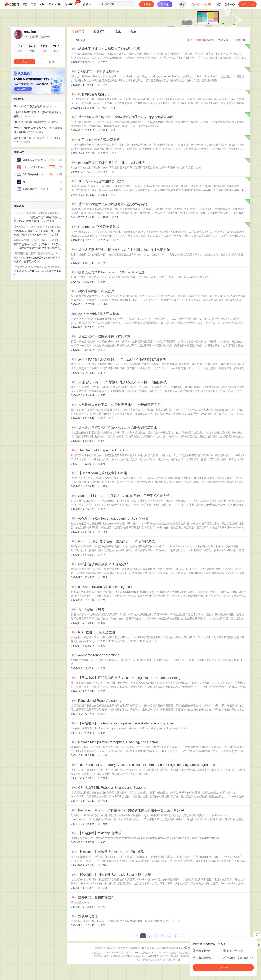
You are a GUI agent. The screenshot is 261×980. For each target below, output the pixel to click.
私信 (51, 62)
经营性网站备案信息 (180, 953)
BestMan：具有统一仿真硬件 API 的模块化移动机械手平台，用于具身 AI (128, 810)
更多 (87, 4)
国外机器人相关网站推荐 (93, 897)
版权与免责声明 (182, 956)
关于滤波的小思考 (88, 610)
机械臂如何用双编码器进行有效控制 (101, 337)
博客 (25, 4)
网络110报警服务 (112, 956)
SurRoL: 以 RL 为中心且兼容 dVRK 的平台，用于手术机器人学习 (122, 496)
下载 (33, 4)
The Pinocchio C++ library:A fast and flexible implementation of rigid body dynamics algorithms (143, 765)
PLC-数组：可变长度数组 (93, 632)
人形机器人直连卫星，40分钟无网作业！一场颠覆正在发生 (117, 405)
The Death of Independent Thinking (100, 450)
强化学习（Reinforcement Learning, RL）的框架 (110, 519)
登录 (182, 4)
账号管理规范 (166, 956)
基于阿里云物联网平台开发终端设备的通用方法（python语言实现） (124, 117)
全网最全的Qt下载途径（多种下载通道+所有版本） (37, 114)
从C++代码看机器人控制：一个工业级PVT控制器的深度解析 (119, 359)
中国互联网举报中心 (132, 956)
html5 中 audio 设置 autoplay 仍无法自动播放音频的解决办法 (38, 130)
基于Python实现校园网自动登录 (98, 181)
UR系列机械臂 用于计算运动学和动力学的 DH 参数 (38, 254)
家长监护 (98, 956)
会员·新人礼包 (201, 4)
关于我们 (100, 948)
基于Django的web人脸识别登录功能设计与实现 (109, 204)
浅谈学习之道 (84, 916)
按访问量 (224, 40)
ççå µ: (22, 217)
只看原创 (78, 40)
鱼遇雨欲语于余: (23, 258)
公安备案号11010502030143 (105, 953)
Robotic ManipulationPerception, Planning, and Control (114, 742)
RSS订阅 (240, 40)
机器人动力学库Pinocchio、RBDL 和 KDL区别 (108, 272)
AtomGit (55, 4)
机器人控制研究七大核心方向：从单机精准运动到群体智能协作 (120, 250)
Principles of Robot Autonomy (96, 701)
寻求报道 (135, 948)
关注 (25, 62)
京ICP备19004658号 (131, 953)
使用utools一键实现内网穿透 (95, 140)
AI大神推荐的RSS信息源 (93, 291)
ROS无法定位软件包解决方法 (36, 122)
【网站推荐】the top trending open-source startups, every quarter (122, 723)
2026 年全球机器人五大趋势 (95, 314)
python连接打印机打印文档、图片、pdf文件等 (108, 163)
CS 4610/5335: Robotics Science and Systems (109, 788)
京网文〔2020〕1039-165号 (155, 953)
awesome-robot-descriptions (95, 655)
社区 (42, 4)
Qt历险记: (19, 271)
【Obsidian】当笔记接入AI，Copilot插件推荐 (107, 852)
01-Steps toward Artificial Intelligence (101, 587)
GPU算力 (73, 3)
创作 (248, 4)
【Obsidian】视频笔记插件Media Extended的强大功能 (38, 227)
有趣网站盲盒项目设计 (91, 94)
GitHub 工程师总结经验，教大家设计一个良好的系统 (113, 541)
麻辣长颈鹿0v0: (23, 244)
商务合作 (123, 948)
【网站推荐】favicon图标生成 (96, 833)
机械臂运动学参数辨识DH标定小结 (100, 564)
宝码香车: (19, 231)
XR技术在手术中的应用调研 (95, 72)
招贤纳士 (111, 948)
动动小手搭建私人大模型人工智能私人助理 (106, 49)
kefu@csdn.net (174, 948)
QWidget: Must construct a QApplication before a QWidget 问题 (38, 267)
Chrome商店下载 (151, 956)
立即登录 (223, 968)
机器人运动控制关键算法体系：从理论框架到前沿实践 (114, 428)
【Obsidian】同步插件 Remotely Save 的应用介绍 (111, 875)
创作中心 (230, 4)
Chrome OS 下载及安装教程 (95, 227)
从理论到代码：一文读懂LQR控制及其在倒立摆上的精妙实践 (119, 382)
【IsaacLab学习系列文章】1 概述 (99, 473)
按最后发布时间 (205, 40)
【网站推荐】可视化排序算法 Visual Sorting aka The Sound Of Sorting (126, 678)
